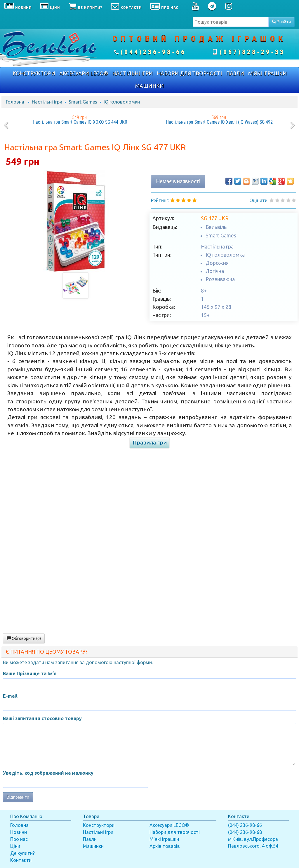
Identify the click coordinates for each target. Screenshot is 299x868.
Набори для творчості (175, 832)
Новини (19, 832)
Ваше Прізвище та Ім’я (30, 673)
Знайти (281, 22)
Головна (15, 102)
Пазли (90, 839)
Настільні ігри (47, 102)
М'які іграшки (164, 839)
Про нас (19, 839)
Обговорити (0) (24, 638)
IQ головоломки (122, 102)
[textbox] (231, 22)
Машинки (93, 846)
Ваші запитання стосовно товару (42, 718)
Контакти (21, 860)
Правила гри (150, 442)
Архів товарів (165, 846)
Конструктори (99, 825)
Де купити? (22, 853)
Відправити (18, 797)
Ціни (15, 846)
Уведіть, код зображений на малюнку (48, 773)
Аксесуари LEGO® (169, 825)
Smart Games (83, 102)
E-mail (10, 696)
